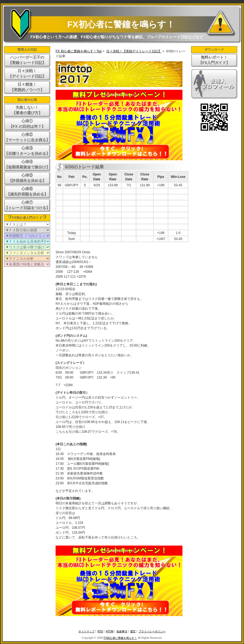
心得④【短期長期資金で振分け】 (27, 164)
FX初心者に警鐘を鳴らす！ (121, 24)
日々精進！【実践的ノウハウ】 (27, 87)
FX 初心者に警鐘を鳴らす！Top (79, 51)
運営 (133, 631)
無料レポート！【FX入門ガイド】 (214, 60)
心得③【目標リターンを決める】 (27, 151)
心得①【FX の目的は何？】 (27, 124)
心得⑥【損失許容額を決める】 (27, 191)
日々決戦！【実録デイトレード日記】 (134, 51)
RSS (100, 631)
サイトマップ (86, 631)
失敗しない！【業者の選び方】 (27, 110)
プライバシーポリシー (152, 631)
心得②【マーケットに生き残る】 (27, 137)
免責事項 (122, 631)
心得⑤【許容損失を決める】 (27, 178)
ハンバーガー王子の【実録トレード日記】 (27, 60)
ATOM (110, 631)
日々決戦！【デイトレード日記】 (27, 73)
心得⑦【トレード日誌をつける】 (27, 205)
